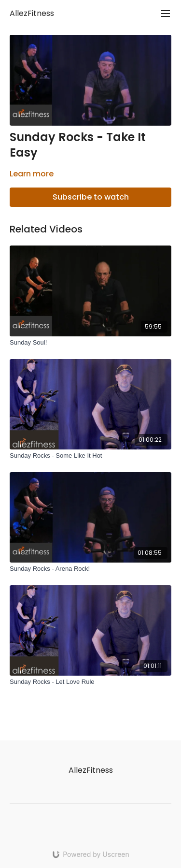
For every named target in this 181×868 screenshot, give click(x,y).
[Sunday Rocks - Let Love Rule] (90, 682)
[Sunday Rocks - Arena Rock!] (90, 569)
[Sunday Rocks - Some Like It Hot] (90, 456)
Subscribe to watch (91, 197)
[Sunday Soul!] (90, 343)
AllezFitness (32, 13)
